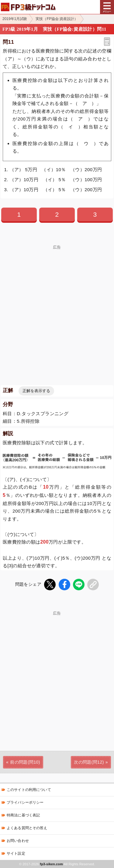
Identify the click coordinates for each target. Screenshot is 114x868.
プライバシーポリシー (25, 802)
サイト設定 (16, 853)
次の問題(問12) (89, 762)
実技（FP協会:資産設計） (57, 19)
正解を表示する (36, 391)
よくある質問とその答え (27, 828)
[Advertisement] (57, 306)
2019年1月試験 (15, 19)
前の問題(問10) (25, 762)
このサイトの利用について (29, 790)
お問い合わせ (18, 841)
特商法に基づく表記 (23, 815)
